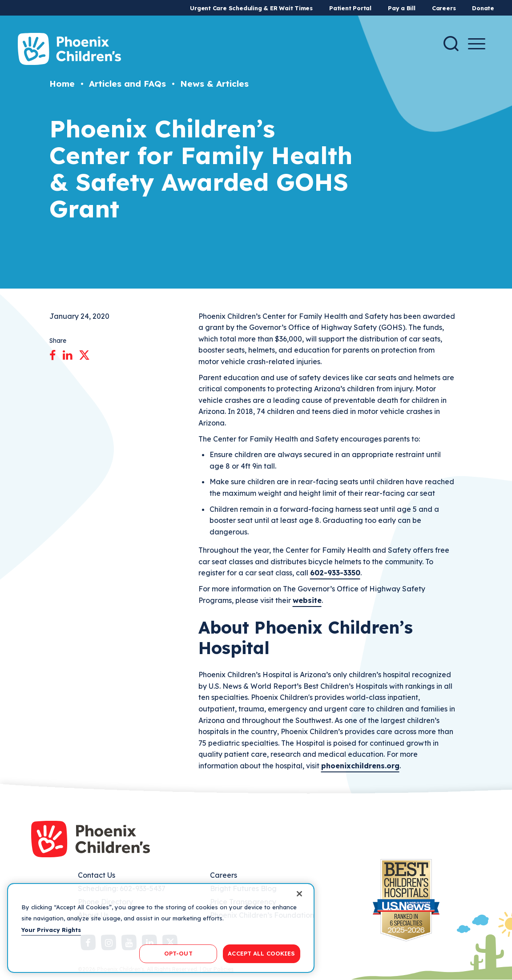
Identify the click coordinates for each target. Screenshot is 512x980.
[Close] (299, 894)
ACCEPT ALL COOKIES (261, 953)
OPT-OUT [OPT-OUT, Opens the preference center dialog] (178, 953)
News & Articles (214, 84)
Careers (444, 8)
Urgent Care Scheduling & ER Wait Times (251, 8)
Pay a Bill (402, 8)
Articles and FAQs (127, 84)
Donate (483, 8)
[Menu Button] (477, 44)
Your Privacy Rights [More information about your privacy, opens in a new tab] (51, 930)
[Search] (451, 44)
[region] (161, 928)
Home (62, 84)
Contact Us (97, 875)
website (307, 600)
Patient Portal (350, 8)
